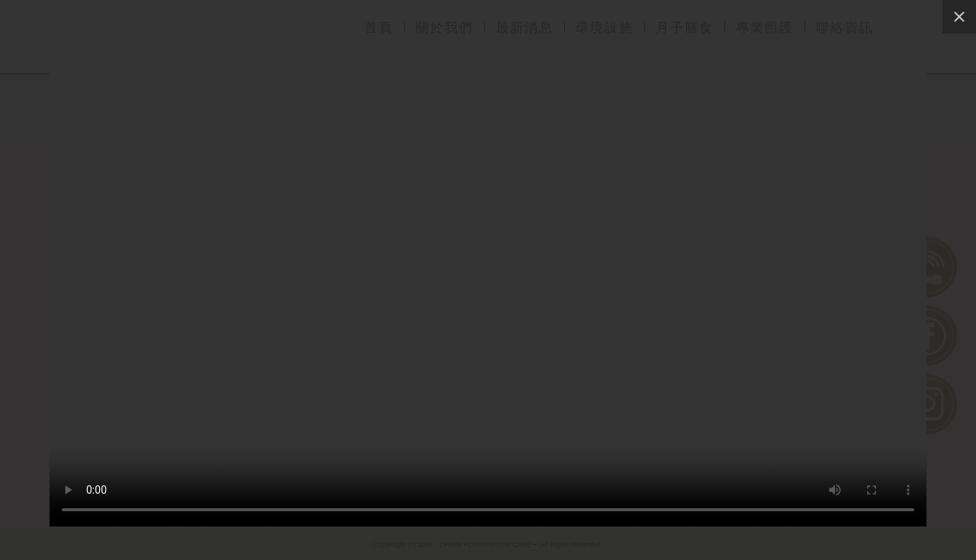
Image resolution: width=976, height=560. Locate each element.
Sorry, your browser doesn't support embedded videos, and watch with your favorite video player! (488, 280)
